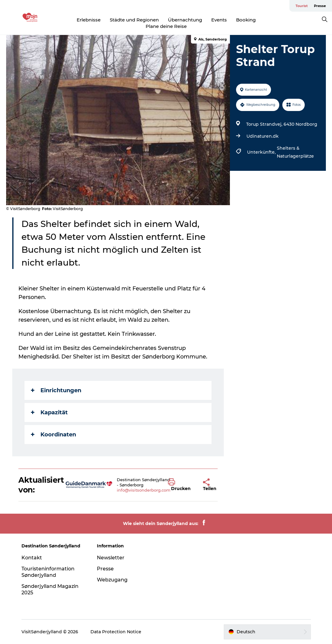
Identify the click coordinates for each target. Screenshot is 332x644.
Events (219, 20)
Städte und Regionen (134, 20)
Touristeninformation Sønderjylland (48, 572)
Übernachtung (185, 20)
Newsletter (111, 558)
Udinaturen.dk (263, 136)
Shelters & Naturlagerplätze (295, 152)
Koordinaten (53, 435)
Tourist (302, 6)
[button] (181, 485)
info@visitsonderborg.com (144, 490)
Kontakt (32, 558)
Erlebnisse (89, 20)
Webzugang (112, 580)
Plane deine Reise (166, 26)
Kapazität (49, 412)
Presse (320, 6)
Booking (246, 20)
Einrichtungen (56, 390)
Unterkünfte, (262, 152)
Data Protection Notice (116, 632)
